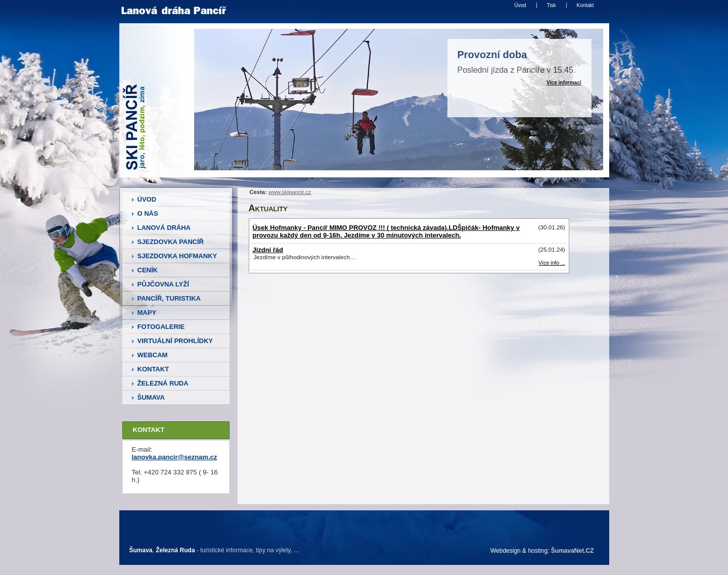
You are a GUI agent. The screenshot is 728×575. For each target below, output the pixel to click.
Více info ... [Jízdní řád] (552, 263)
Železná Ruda (175, 550)
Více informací (564, 83)
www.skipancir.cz (290, 192)
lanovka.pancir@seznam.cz (175, 457)
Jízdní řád (268, 250)
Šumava (141, 550)
